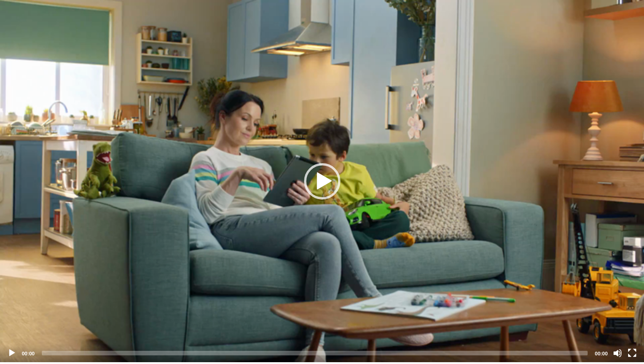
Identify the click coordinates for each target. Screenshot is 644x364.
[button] (322, 181)
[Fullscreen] (632, 353)
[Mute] (618, 353)
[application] (322, 181)
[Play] (12, 353)
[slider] (315, 353)
